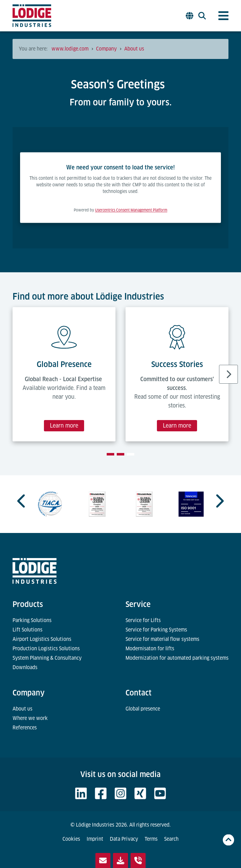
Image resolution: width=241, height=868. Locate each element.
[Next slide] (228, 374)
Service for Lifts (143, 620)
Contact (139, 693)
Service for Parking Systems (156, 630)
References (25, 728)
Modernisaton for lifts (150, 649)
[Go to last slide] (22, 501)
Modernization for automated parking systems (177, 658)
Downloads (25, 667)
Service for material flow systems (162, 639)
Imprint (95, 839)
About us (22, 709)
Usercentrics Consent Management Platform (131, 210)
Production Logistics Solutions (46, 649)
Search (171, 839)
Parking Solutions (32, 620)
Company (29, 693)
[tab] (110, 454)
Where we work (30, 718)
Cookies (71, 839)
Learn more (64, 426)
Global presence (143, 709)
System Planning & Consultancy (47, 658)
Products (28, 604)
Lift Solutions (27, 630)
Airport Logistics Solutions (42, 639)
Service (138, 604)
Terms (151, 839)
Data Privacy (124, 839)
